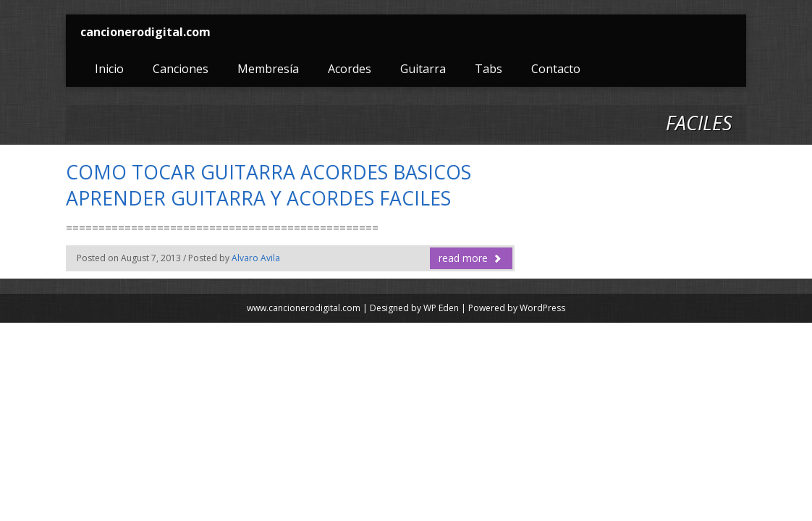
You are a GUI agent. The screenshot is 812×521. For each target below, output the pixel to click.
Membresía (268, 69)
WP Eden (441, 308)
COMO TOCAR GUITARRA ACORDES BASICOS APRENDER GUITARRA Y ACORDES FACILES (268, 185)
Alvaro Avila (256, 258)
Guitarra (423, 69)
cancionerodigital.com (145, 32)
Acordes (350, 69)
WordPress (542, 308)
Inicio (109, 69)
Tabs (489, 69)
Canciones (181, 69)
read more (470, 258)
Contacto (556, 69)
